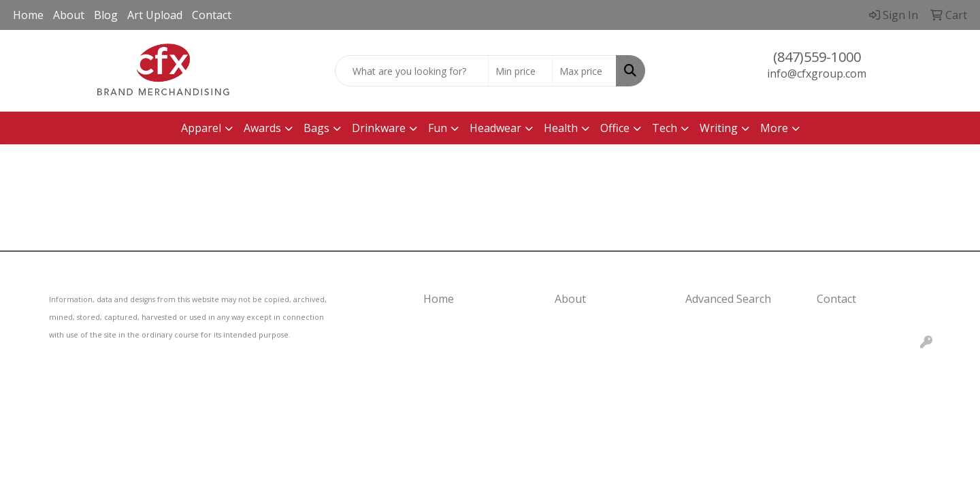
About (69, 15)
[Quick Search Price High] (584, 71)
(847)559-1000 (817, 57)
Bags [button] (316, 128)
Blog (106, 15)
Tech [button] (665, 128)
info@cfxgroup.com (817, 73)
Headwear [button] (495, 128)
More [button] (774, 128)
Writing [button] (719, 128)
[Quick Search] (412, 71)
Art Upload (155, 15)
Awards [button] (262, 128)
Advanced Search (728, 299)
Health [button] (561, 128)
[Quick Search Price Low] (520, 71)
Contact (212, 15)
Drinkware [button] (379, 128)
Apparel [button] (201, 128)
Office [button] (615, 128)
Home (28, 15)
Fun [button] (438, 128)
